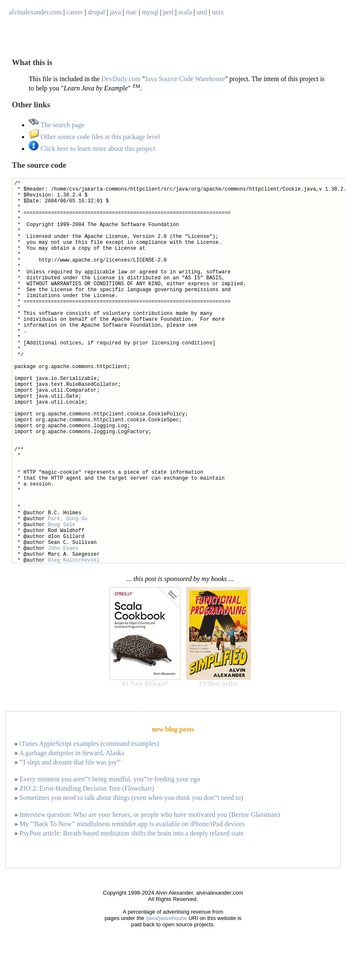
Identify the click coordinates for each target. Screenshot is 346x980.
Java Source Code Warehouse (185, 79)
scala (185, 12)
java (115, 12)
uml (202, 12)
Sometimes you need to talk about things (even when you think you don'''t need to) (131, 798)
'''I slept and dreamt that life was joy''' (70, 762)
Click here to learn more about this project (92, 149)
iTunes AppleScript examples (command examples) (89, 744)
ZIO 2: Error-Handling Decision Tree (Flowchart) (87, 788)
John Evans (63, 549)
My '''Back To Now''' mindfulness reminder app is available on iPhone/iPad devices (132, 824)
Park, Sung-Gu (68, 519)
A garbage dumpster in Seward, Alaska (72, 753)
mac (131, 12)
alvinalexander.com (35, 12)
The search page (57, 125)
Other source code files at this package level (94, 137)
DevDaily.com (121, 79)
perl (168, 12)
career (75, 12)
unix (218, 12)
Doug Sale (62, 525)
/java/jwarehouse (167, 918)
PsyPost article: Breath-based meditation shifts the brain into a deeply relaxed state (132, 833)
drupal (96, 12)
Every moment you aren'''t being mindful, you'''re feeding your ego (110, 779)
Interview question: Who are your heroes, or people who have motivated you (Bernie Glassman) (150, 815)
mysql (150, 12)
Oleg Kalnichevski (74, 560)
